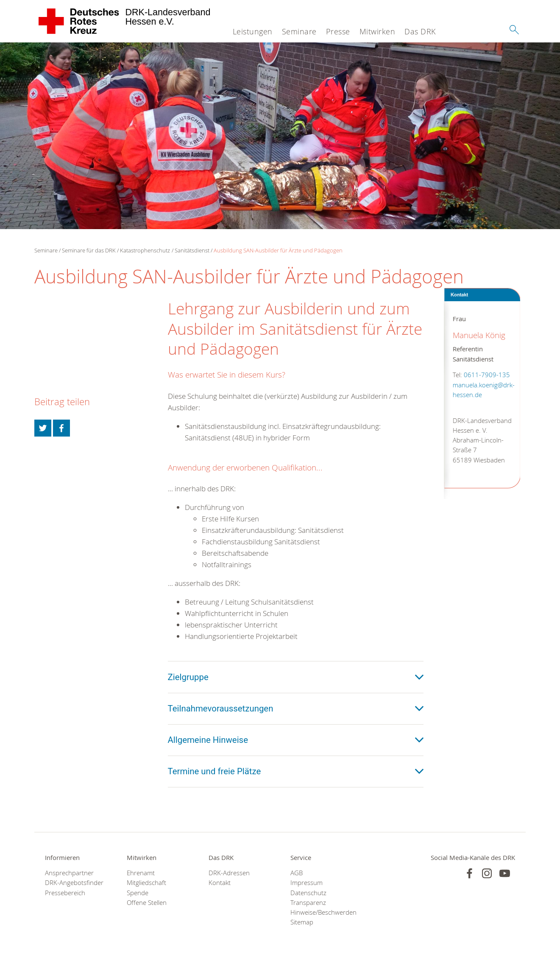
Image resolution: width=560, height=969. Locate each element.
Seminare (299, 31)
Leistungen (253, 31)
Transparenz (308, 903)
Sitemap (302, 922)
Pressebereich (65, 893)
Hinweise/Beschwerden (321, 912)
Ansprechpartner (69, 873)
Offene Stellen (147, 903)
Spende (138, 893)
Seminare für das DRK (89, 250)
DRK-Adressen (229, 873)
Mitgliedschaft (146, 883)
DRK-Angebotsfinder (74, 883)
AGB (297, 873)
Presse (338, 31)
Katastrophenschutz (145, 250)
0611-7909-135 (486, 375)
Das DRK (420, 31)
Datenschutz (308, 893)
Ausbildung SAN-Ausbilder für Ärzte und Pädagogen (278, 250)
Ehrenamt (141, 873)
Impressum (306, 883)
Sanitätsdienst (192, 250)
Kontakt (220, 883)
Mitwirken (378, 31)
